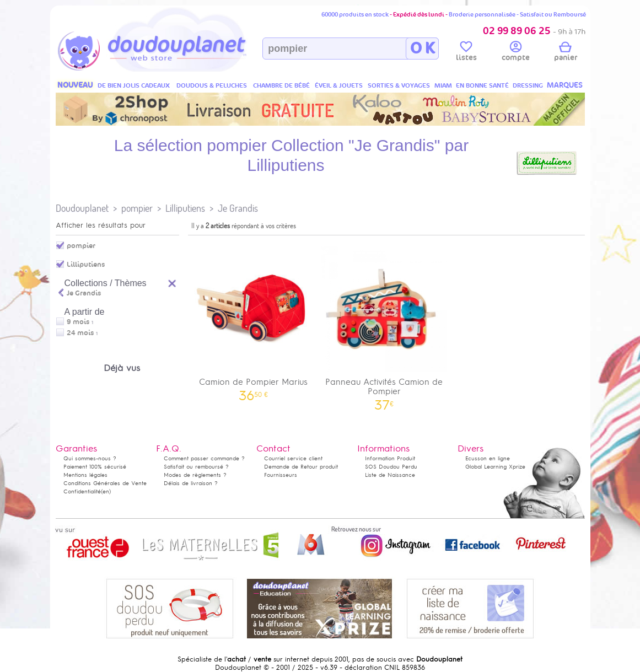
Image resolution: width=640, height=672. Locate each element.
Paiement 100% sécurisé (95, 467)
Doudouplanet (82, 208)
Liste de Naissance (390, 475)
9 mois (78, 322)
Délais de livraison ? (191, 483)
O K (423, 49)
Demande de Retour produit (301, 467)
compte (516, 53)
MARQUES (565, 85)
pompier (137, 208)
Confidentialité (82, 491)
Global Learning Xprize (495, 467)
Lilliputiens (185, 208)
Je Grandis (238, 208)
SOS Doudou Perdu (391, 467)
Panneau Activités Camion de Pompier (384, 325)
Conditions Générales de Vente (105, 483)
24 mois (80, 333)
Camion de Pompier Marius (254, 320)
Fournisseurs (281, 475)
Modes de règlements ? (195, 475)
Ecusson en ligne (488, 458)
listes (466, 53)
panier (566, 53)
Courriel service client (293, 458)
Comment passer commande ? (204, 458)
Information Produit (390, 458)
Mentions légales (85, 475)
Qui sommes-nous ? (90, 458)
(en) (106, 491)
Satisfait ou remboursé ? (196, 467)
